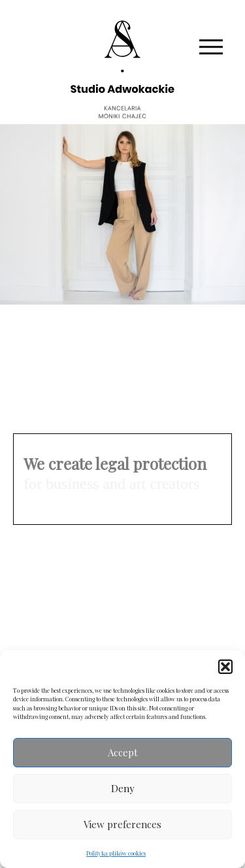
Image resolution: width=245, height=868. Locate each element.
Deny (123, 788)
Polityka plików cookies (116, 853)
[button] (225, 667)
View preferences (122, 824)
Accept (123, 752)
